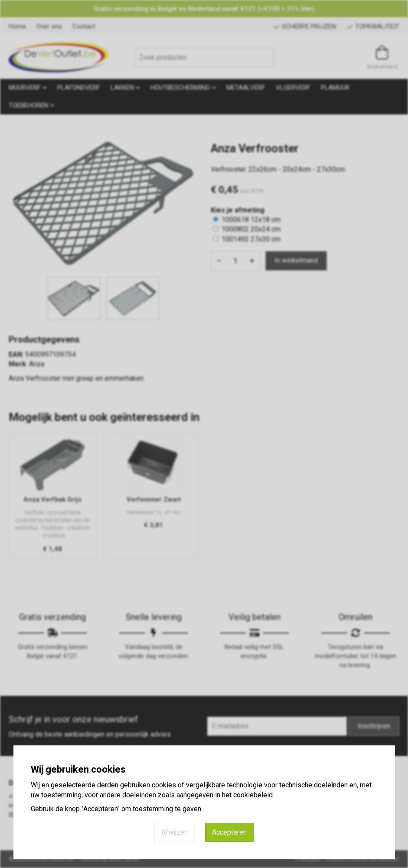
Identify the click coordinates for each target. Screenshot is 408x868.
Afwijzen (175, 832)
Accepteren (229, 832)
